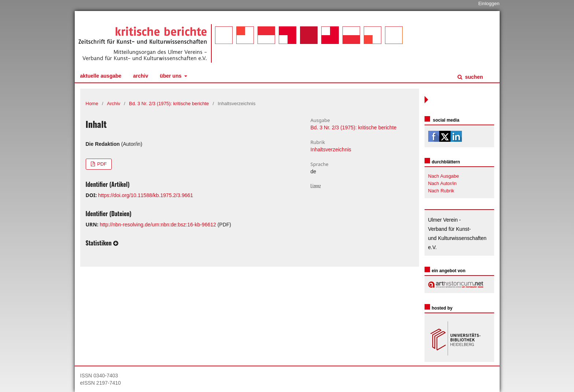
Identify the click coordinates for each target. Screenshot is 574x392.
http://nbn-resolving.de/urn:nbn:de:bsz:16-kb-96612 (158, 225)
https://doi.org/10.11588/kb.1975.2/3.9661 (146, 195)
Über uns (171, 76)
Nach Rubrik (441, 191)
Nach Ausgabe (444, 176)
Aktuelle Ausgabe (101, 76)
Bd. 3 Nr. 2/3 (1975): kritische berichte (169, 103)
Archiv (140, 76)
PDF (101, 164)
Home (92, 103)
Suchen (473, 77)
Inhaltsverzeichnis (331, 149)
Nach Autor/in (442, 183)
